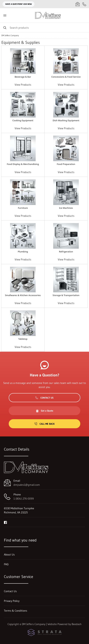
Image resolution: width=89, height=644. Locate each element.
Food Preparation (66, 164)
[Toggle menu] (5, 15)
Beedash (77, 624)
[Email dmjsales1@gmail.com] (78, 4)
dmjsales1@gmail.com (27, 485)
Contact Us (44, 398)
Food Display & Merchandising (23, 164)
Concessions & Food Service (66, 77)
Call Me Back (44, 424)
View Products (23, 85)
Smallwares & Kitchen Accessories (23, 295)
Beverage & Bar (23, 77)
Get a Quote (44, 411)
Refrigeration (66, 252)
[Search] (44, 28)
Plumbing (23, 252)
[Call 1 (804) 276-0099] (84, 4)
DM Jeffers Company (10, 35)
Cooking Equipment (23, 120)
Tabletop (23, 339)
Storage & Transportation (66, 295)
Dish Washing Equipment (66, 120)
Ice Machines (66, 208)
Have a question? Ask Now (18, 4)
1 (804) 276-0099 (24, 499)
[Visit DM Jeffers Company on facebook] (5, 522)
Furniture (23, 208)
